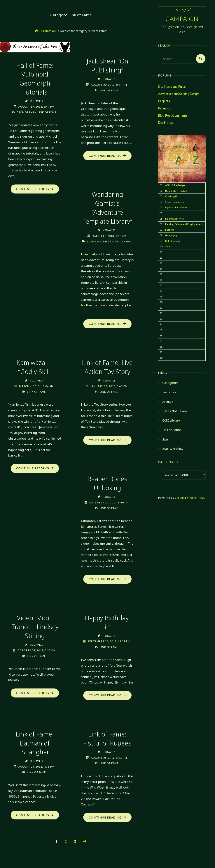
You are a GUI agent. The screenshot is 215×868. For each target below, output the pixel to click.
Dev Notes (165, 123)
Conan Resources (175, 202)
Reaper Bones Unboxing (107, 488)
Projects (164, 101)
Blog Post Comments (173, 115)
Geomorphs (25, 112)
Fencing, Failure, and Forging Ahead (184, 224)
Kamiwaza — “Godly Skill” (35, 372)
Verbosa (180, 498)
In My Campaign (182, 14)
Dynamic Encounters (176, 208)
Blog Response (102, 241)
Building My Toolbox (176, 191)
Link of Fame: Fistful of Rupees (107, 744)
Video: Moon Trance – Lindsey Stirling (35, 632)
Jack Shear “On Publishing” (107, 65)
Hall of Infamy (173, 241)
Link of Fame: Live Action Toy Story (107, 372)
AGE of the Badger (175, 185)
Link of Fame (47, 112)
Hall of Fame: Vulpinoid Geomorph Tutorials (35, 78)
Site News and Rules (172, 87)
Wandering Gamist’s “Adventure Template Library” (107, 208)
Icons (168, 247)
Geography (171, 235)
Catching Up (172, 196)
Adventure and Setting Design (179, 94)
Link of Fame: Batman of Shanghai (35, 748)
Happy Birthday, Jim (107, 627)
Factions (170, 230)
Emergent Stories (174, 219)
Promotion (166, 108)
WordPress (197, 498)
